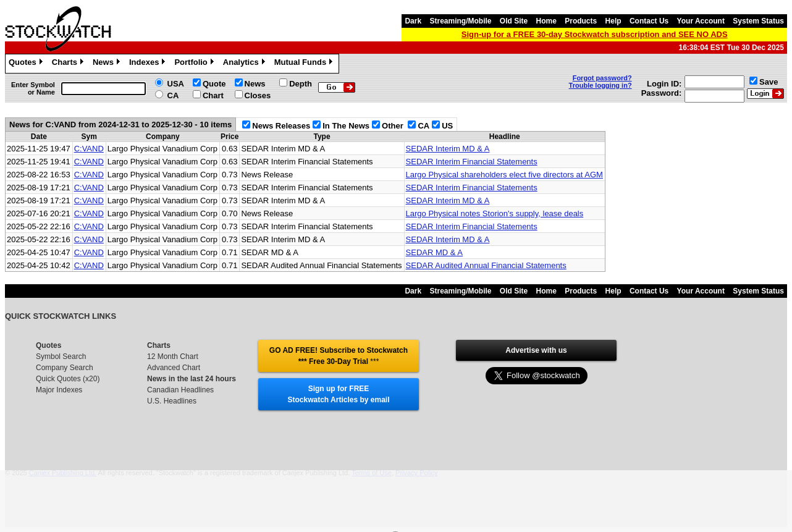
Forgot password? (602, 78)
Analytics (246, 64)
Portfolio (195, 64)
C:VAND (89, 149)
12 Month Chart (173, 357)
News (108, 64)
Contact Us (649, 21)
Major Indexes (59, 390)
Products (581, 21)
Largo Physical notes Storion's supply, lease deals (495, 213)
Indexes (149, 64)
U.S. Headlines (172, 401)
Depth (301, 84)
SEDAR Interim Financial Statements (472, 162)
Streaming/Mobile (460, 21)
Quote (214, 84)
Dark (413, 21)
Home (546, 21)
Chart (213, 95)
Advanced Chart (174, 368)
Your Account (701, 21)
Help (613, 21)
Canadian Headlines (180, 390)
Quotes (27, 64)
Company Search (65, 368)
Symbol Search (61, 357)
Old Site (514, 21)
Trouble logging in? (600, 85)
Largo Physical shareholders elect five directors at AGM (504, 175)
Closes (258, 95)
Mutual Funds (305, 64)
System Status (758, 21)
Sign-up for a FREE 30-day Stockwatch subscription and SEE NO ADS (595, 34)
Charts (69, 64)
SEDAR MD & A (434, 252)
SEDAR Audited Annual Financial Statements (486, 265)
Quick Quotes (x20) (68, 379)
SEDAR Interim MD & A (448, 149)
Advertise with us (536, 350)
